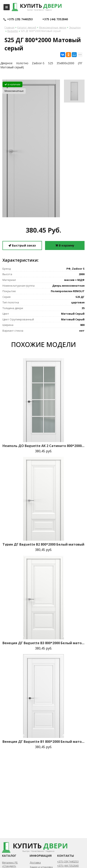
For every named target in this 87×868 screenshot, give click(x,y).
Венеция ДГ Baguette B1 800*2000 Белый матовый (43, 742)
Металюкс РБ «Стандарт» (10, 864)
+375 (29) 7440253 (18, 19)
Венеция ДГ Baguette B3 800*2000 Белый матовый (43, 643)
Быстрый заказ (22, 245)
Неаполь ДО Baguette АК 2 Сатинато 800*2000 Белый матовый (43, 446)
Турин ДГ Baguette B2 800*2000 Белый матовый (43, 544)
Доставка (35, 863)
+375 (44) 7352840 (55, 19)
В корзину (65, 245)
